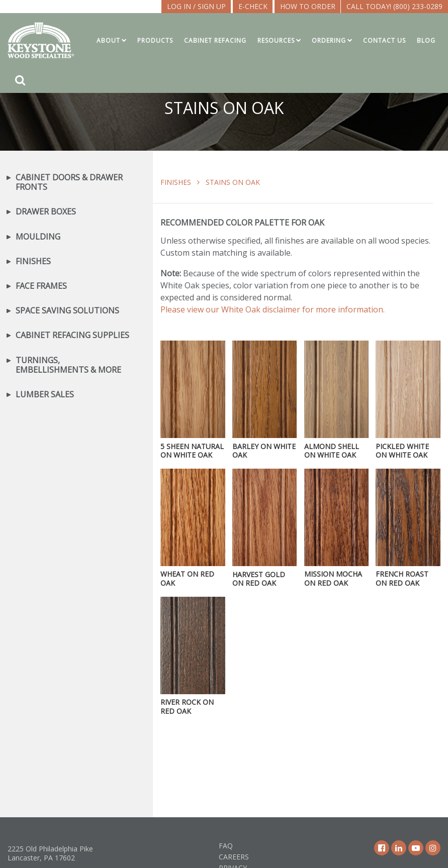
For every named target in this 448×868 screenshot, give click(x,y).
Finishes (176, 182)
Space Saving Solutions (67, 311)
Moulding (38, 237)
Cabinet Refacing (215, 40)
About (108, 40)
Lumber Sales (45, 395)
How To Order (308, 6)
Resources (276, 40)
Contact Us (384, 40)
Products (155, 40)
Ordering (329, 40)
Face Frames (41, 286)
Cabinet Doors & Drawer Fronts (69, 182)
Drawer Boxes (46, 212)
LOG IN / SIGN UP (196, 6)
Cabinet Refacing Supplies (72, 335)
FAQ (226, 846)
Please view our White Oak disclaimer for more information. (273, 309)
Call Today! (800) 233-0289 (394, 6)
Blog (426, 40)
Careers (234, 857)
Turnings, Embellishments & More (68, 365)
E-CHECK (253, 6)
